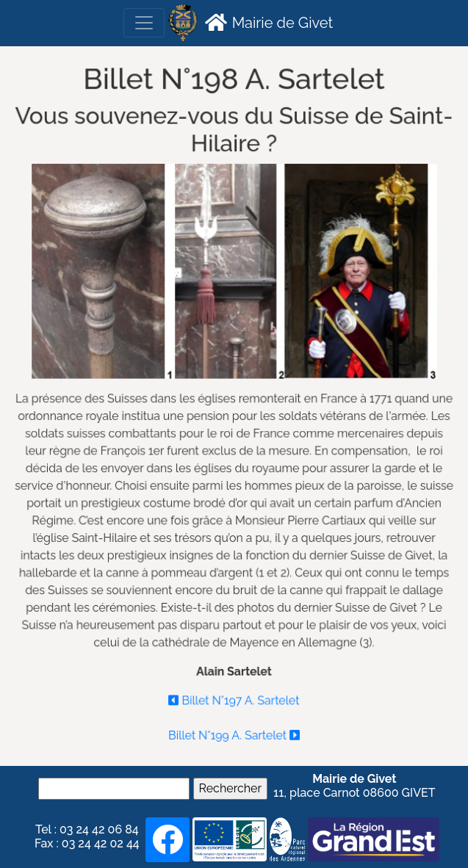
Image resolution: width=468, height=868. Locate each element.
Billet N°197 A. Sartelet (234, 697)
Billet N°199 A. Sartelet (234, 731)
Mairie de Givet (267, 22)
